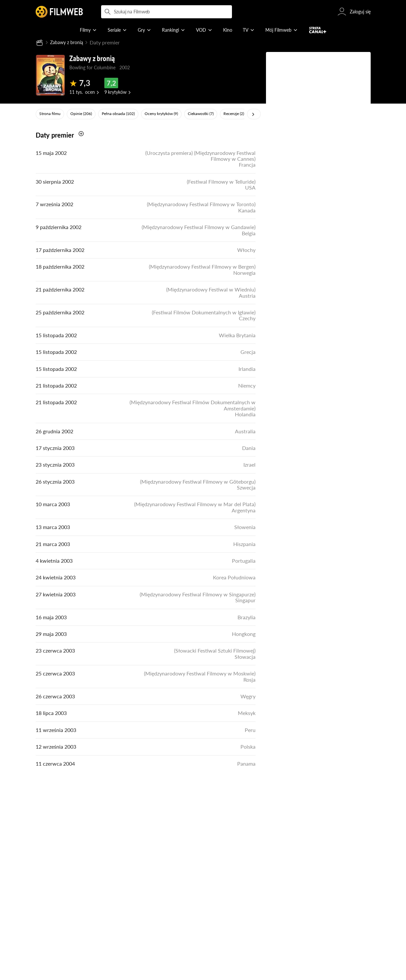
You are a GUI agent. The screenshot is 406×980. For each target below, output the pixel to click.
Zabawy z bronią (69, 43)
